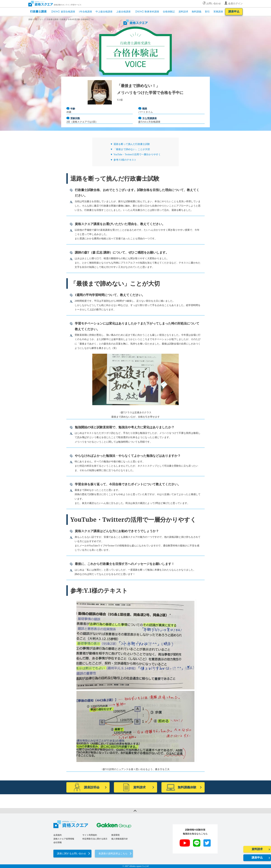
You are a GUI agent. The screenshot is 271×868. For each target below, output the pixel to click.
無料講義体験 (181, 787)
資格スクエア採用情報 (64, 839)
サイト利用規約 (90, 835)
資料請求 (183, 12)
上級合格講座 (123, 12)
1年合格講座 (85, 12)
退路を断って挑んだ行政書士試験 (132, 144)
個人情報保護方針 (120, 839)
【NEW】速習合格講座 (63, 12)
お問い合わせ (214, 4)
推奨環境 (115, 835)
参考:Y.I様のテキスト (125, 160)
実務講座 (218, 12)
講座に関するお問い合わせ (72, 854)
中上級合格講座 (104, 12)
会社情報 (58, 842)
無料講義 (197, 12)
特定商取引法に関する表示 (95, 839)
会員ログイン (235, 4)
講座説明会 (86, 787)
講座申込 (234, 11)
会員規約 (58, 835)
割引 (207, 12)
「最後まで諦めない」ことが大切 (132, 149)
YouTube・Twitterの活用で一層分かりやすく (137, 154)
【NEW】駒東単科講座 (147, 12)
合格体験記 (169, 12)
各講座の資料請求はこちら (113, 854)
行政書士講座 (38, 11)
